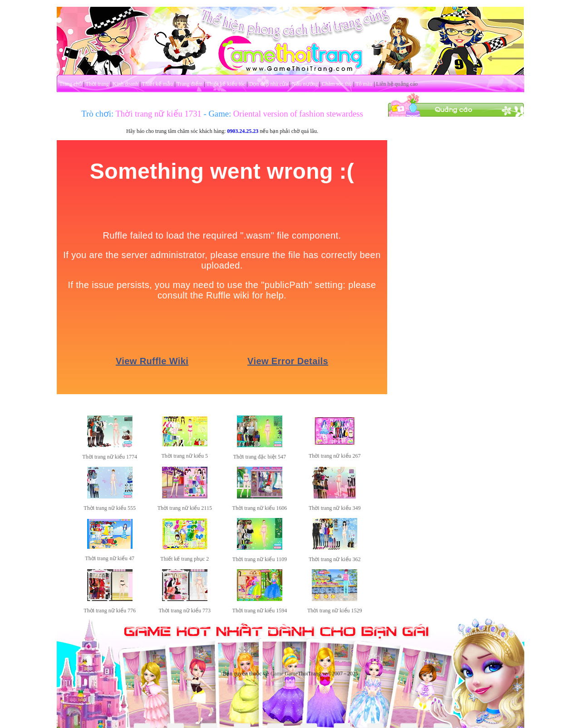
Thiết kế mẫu (158, 84)
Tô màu (364, 84)
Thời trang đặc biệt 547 (260, 457)
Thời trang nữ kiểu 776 (110, 611)
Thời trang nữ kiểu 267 (335, 456)
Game (277, 674)
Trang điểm (190, 84)
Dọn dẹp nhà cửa (269, 84)
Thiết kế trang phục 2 (185, 559)
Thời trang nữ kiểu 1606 (260, 508)
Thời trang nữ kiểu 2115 (185, 508)
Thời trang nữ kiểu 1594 (260, 611)
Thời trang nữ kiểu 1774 (110, 457)
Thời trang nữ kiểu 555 (110, 508)
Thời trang (97, 84)
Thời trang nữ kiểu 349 (335, 508)
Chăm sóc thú (337, 84)
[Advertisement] (456, 253)
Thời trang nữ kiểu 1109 (260, 559)
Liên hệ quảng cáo (397, 84)
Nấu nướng (305, 84)
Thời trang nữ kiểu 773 (185, 611)
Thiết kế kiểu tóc (226, 84)
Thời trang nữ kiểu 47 (110, 558)
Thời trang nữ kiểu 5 (185, 456)
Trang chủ (71, 84)
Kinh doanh (125, 84)
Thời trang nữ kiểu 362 (335, 559)
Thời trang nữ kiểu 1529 (335, 611)
